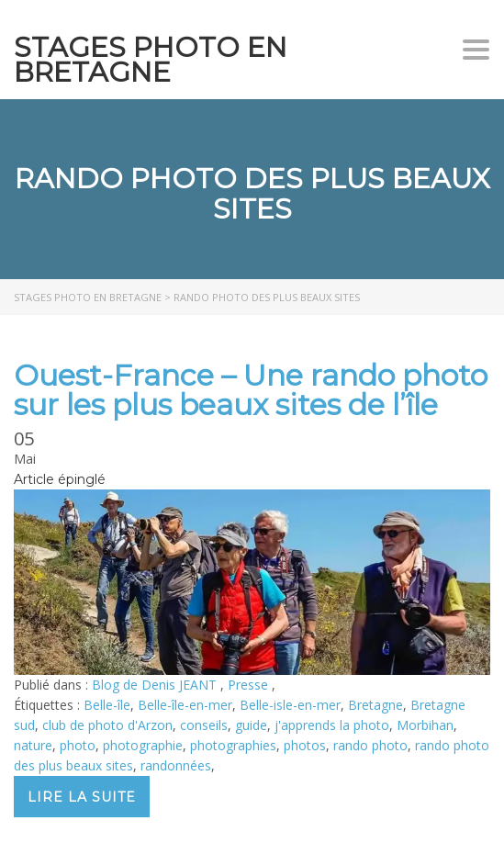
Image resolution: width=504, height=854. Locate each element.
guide (251, 725)
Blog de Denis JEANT (156, 685)
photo (78, 745)
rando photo (370, 745)
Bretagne (375, 705)
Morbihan (425, 725)
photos (305, 745)
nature (33, 745)
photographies (233, 745)
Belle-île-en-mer (185, 705)
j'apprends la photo (332, 725)
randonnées (176, 765)
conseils (204, 725)
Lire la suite (82, 797)
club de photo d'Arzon (107, 725)
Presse (250, 685)
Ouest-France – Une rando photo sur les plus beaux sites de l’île (251, 390)
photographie (143, 745)
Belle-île (107, 705)
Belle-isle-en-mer (290, 705)
